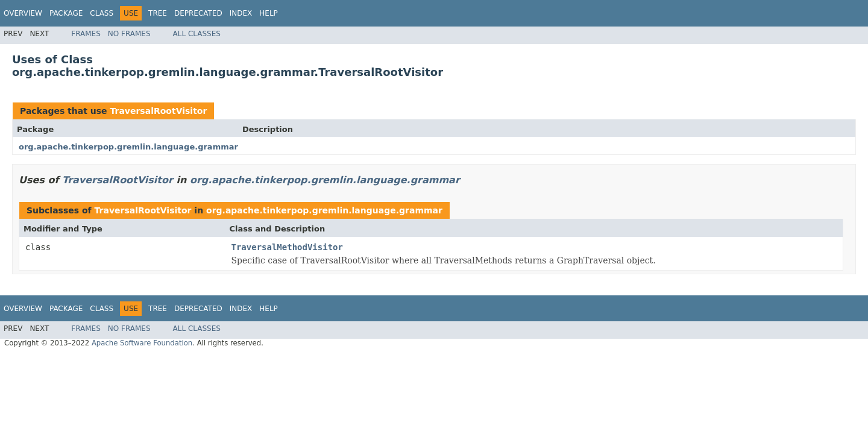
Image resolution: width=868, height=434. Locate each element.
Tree (158, 13)
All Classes (197, 34)
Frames (86, 34)
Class (102, 13)
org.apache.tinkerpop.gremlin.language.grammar (128, 147)
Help (269, 13)
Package (66, 13)
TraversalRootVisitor (158, 111)
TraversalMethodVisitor (287, 247)
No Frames (129, 34)
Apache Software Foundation (142, 343)
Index (241, 13)
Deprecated (198, 13)
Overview (23, 13)
